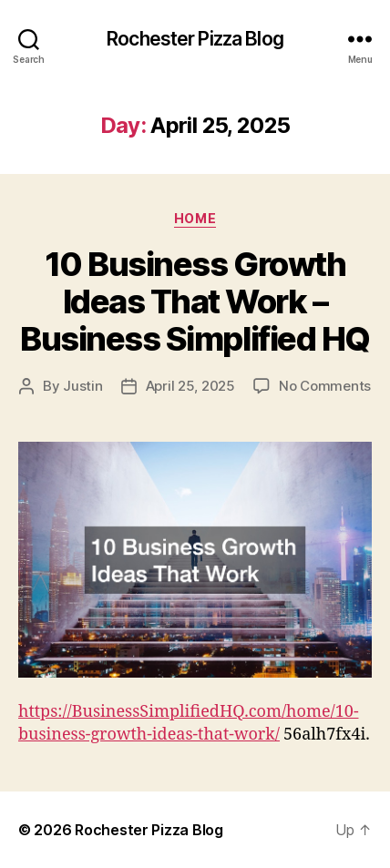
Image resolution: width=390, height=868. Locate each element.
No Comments (325, 386)
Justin (82, 386)
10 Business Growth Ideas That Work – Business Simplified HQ (195, 301)
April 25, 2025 (190, 386)
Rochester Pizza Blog (195, 39)
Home (195, 218)
